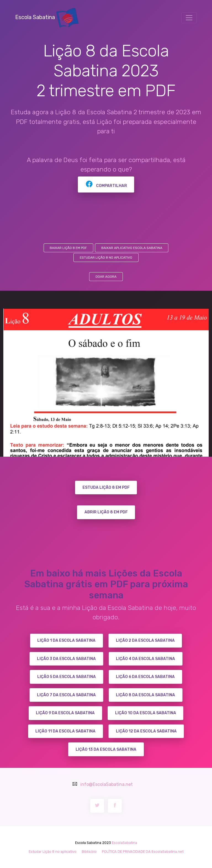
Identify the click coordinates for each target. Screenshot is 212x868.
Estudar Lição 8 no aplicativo (106, 258)
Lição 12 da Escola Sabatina (146, 731)
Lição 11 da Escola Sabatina (65, 731)
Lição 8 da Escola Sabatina (145, 695)
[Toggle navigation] (189, 18)
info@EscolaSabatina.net (107, 784)
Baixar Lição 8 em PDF (68, 248)
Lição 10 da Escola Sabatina (146, 713)
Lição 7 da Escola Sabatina (66, 695)
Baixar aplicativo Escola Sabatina (132, 248)
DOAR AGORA (106, 277)
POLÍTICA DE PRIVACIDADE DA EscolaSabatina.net (143, 852)
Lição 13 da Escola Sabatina (106, 749)
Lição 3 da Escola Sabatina (66, 659)
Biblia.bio (89, 852)
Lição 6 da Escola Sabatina (145, 677)
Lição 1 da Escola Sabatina (66, 640)
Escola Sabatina (47, 17)
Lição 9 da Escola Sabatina (65, 713)
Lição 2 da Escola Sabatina (145, 640)
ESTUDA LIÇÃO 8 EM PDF (106, 488)
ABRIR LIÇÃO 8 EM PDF (106, 512)
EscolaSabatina (124, 843)
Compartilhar (106, 186)
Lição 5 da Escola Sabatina (67, 677)
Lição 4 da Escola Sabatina (145, 659)
